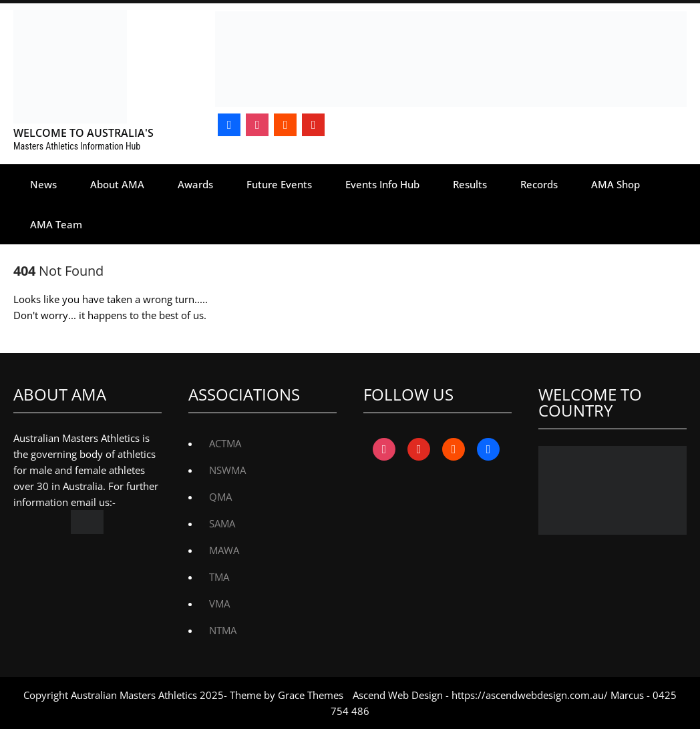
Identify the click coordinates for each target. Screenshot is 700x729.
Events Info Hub (382, 184)
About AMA (117, 184)
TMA (219, 577)
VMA (219, 603)
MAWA (224, 550)
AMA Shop (616, 184)
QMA (220, 497)
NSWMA (227, 470)
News (43, 184)
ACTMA (225, 443)
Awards (195, 184)
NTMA (223, 630)
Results (470, 184)
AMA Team (56, 224)
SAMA (222, 523)
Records (539, 184)
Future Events (279, 184)
